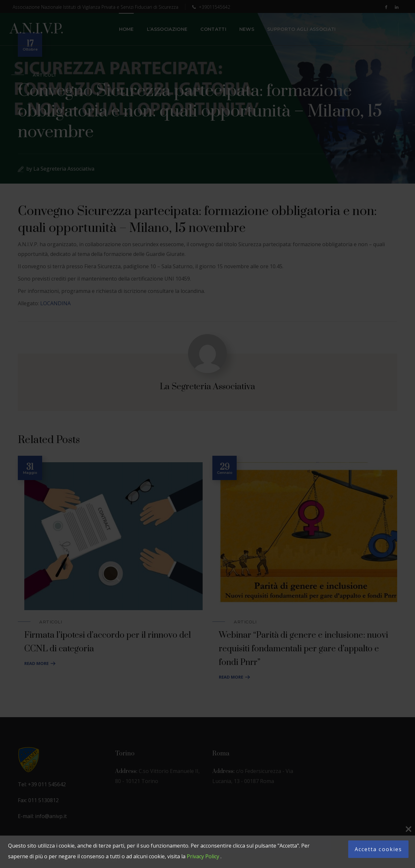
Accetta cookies (378, 849)
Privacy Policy (203, 856)
